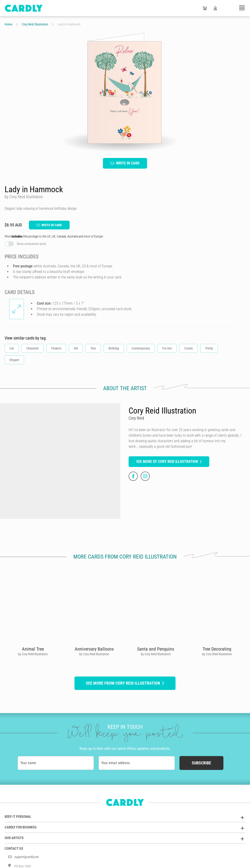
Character (33, 348)
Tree (93, 348)
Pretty (209, 348)
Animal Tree (33, 649)
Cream (189, 348)
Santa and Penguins (156, 649)
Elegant (14, 360)
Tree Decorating (217, 649)
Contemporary (141, 348)
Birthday (114, 348)
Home (9, 24)
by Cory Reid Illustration (33, 654)
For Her (167, 348)
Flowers (56, 348)
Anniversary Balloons (94, 649)
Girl (76, 348)
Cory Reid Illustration (35, 24)
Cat (12, 348)
